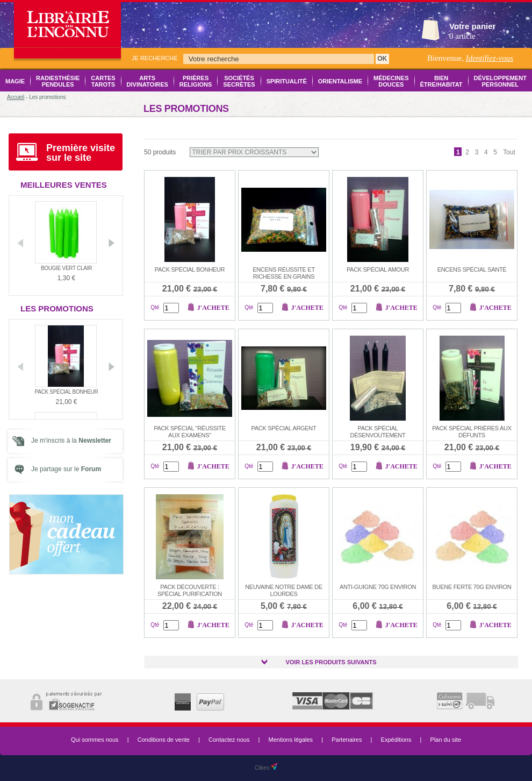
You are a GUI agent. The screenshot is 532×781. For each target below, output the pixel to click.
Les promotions (57, 308)
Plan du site (446, 740)
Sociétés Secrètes (239, 81)
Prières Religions (196, 81)
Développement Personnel (500, 81)
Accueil (16, 97)
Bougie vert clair (66, 268)
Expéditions (396, 740)
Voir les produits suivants (331, 662)
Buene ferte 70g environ (472, 587)
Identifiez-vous (490, 58)
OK (382, 59)
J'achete (213, 308)
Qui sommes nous (95, 740)
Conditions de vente (164, 740)
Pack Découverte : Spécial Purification (190, 590)
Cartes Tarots (103, 81)
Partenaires (347, 740)
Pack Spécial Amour (378, 269)
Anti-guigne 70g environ (378, 587)
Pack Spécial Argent (284, 428)
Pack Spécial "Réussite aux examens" (190, 432)
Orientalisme (340, 81)
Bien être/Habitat (441, 81)
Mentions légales (291, 740)
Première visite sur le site (81, 153)
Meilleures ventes (64, 185)
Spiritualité (287, 81)
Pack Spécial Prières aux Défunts (472, 432)
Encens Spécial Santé (472, 269)
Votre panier (472, 26)
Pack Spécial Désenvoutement (378, 432)
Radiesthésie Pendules (58, 81)
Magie (15, 81)
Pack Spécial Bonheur (67, 392)
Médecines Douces (391, 81)
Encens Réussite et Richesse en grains (284, 273)
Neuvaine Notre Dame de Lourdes (284, 590)
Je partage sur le (66, 469)
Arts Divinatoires (148, 81)
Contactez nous (229, 740)
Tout (509, 152)
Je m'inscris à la (71, 441)
